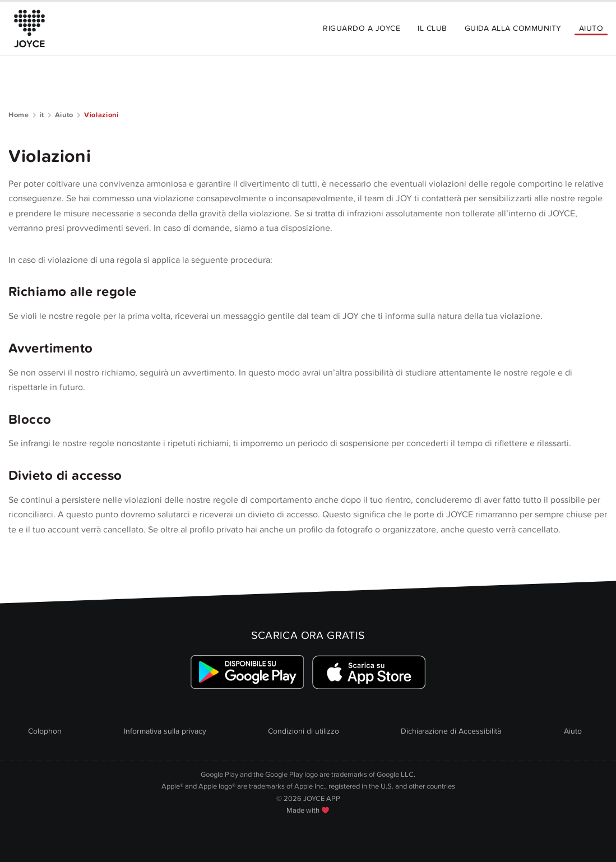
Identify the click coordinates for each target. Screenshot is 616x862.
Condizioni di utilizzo (304, 731)
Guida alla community (513, 28)
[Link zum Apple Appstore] (369, 672)
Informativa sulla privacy (165, 731)
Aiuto (591, 28)
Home (19, 115)
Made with (308, 810)
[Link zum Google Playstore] (247, 672)
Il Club (432, 28)
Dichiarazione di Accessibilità (451, 731)
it (42, 115)
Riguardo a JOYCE (362, 28)
